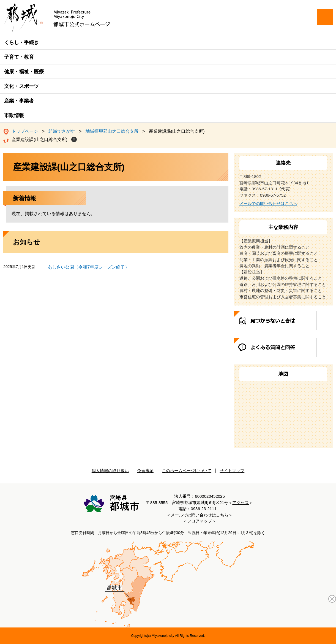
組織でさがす (62, 131)
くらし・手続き (21, 42)
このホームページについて (187, 471)
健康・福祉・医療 (24, 72)
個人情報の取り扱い (110, 471)
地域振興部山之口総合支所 (112, 131)
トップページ (25, 131)
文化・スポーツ (21, 86)
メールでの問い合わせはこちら (268, 203)
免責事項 (145, 471)
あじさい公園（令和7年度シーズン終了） (88, 267)
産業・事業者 (19, 101)
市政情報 (14, 115)
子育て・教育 (19, 57)
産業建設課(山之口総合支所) (39, 140)
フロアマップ (200, 521)
